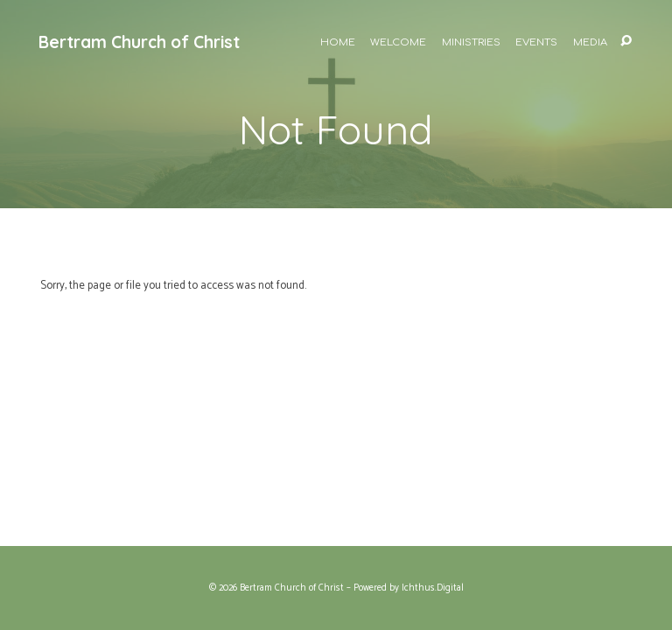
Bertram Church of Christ (139, 42)
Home (338, 43)
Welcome (398, 43)
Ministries (471, 43)
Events (536, 43)
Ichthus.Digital (433, 588)
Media (590, 43)
